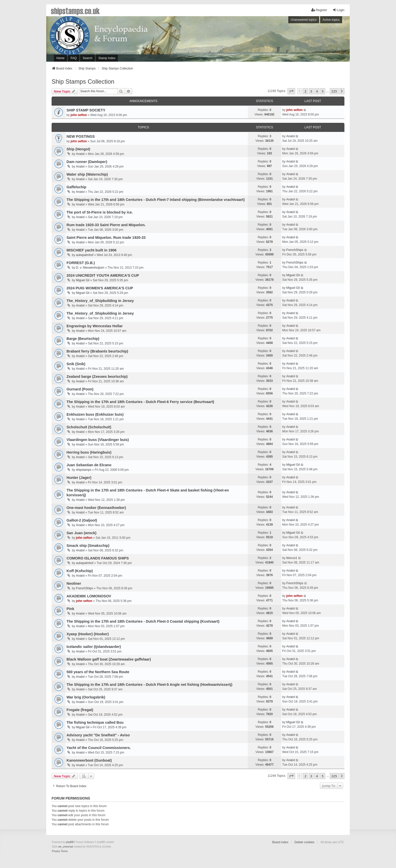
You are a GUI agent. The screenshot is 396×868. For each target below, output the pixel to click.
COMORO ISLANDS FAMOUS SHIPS (98, 558)
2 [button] (305, 91)
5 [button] (323, 91)
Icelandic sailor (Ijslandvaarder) (94, 647)
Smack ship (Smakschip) (88, 546)
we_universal (65, 847)
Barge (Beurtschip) (83, 339)
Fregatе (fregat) (80, 710)
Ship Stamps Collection (83, 81)
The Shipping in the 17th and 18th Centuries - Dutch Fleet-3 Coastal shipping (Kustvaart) (143, 621)
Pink (70, 609)
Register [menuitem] (319, 10)
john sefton (79, 115)
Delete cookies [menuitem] (304, 842)
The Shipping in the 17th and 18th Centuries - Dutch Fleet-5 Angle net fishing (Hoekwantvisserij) (149, 685)
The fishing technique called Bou (95, 722)
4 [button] (317, 91)
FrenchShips (295, 250)
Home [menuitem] (60, 58)
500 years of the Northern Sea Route (98, 672)
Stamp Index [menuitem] (107, 58)
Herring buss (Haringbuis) (89, 452)
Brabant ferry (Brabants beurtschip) (97, 351)
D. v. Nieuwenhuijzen (90, 268)
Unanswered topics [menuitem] (304, 20)
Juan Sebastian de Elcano (89, 465)
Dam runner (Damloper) (87, 162)
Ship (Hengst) (78, 149)
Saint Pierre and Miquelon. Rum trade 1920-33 (106, 238)
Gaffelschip (76, 187)
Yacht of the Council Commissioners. (99, 748)
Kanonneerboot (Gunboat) (89, 760)
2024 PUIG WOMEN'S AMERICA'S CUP (100, 288)
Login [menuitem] (338, 10)
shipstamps (84, 470)
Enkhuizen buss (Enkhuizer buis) (95, 414)
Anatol (291, 136)
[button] (291, 91)
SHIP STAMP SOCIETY (86, 110)
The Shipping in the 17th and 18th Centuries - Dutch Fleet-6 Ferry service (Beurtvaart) (140, 402)
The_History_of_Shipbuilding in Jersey (100, 301)
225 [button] (334, 91)
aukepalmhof (85, 255)
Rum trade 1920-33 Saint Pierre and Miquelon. (106, 225)
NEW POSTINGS (81, 136)
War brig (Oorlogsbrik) (86, 697)
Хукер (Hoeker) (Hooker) (88, 634)
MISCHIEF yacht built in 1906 (92, 250)
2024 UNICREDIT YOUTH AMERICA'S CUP (103, 275)
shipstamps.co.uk (75, 11)
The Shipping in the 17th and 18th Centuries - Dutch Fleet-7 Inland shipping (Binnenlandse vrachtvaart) (156, 200)
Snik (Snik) (76, 364)
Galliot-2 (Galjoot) (82, 520)
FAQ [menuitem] (74, 58)
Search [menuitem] (87, 58)
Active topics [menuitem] (331, 20)
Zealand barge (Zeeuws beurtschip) (97, 377)
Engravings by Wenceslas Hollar (95, 326)
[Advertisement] (280, 40)
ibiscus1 (292, 558)
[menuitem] (56, 851)
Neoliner (74, 583)
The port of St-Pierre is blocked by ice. (100, 212)
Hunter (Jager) (79, 478)
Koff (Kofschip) (80, 571)
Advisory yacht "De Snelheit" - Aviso (98, 735)
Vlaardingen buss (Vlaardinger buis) (98, 440)
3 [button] (311, 91)
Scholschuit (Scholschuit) (89, 427)
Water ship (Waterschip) (87, 174)
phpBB (70, 842)
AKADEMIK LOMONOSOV (89, 596)
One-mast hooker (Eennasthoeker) (96, 508)
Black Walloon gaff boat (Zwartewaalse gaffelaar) (109, 659)
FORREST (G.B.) (81, 263)
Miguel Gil (83, 280)
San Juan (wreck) (81, 533)
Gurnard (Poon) (80, 389)
